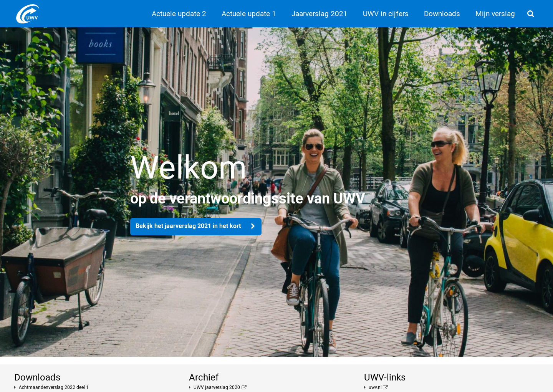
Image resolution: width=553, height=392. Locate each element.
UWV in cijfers (386, 14)
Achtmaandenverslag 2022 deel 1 (54, 387)
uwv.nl (375, 387)
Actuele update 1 (249, 14)
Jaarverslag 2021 (320, 14)
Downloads (442, 14)
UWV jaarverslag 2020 (217, 387)
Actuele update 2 (179, 14)
